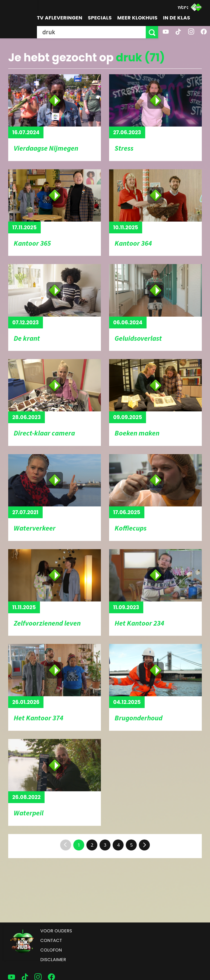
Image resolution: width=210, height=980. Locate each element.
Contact (51, 940)
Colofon (51, 950)
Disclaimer (53, 960)
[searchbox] (91, 32)
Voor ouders (56, 931)
